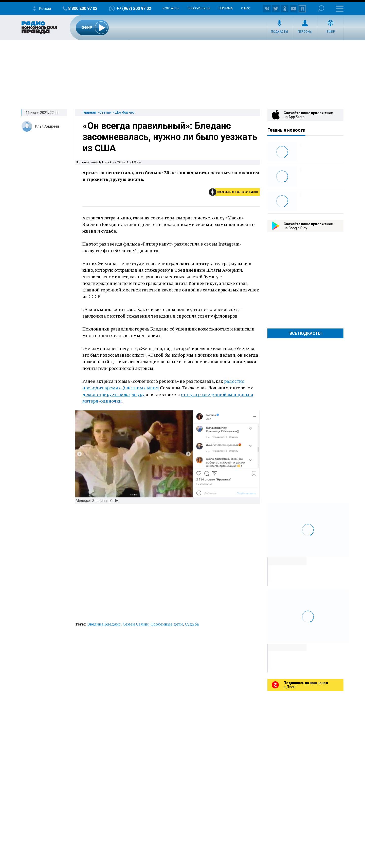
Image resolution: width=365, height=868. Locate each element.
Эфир (331, 32)
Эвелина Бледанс (104, 624)
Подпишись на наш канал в (237, 192)
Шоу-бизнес (125, 112)
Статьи (105, 112)
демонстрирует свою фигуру (113, 394)
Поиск (321, 8)
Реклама (226, 8)
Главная (89, 112)
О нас (246, 8)
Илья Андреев (47, 126)
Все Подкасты (306, 333)
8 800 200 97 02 (83, 8)
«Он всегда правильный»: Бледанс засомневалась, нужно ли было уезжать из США (170, 137)
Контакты (171, 8)
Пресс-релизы (199, 8)
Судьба (192, 624)
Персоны (305, 32)
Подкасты (279, 32)
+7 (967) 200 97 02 (134, 8)
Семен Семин (136, 624)
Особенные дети (167, 624)
